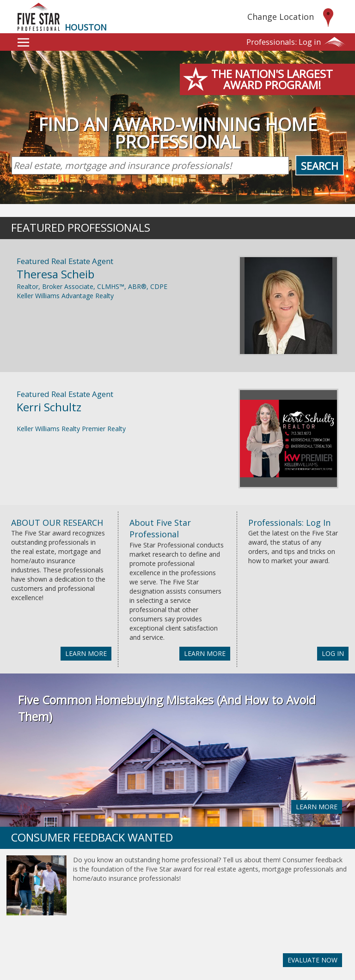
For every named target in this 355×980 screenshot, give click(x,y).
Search (320, 166)
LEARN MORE (86, 653)
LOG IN (333, 653)
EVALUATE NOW (312, 960)
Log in (284, 42)
